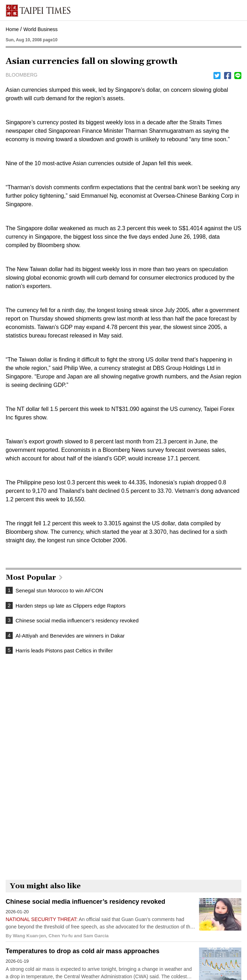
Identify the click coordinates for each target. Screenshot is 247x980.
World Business (40, 29)
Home (12, 29)
